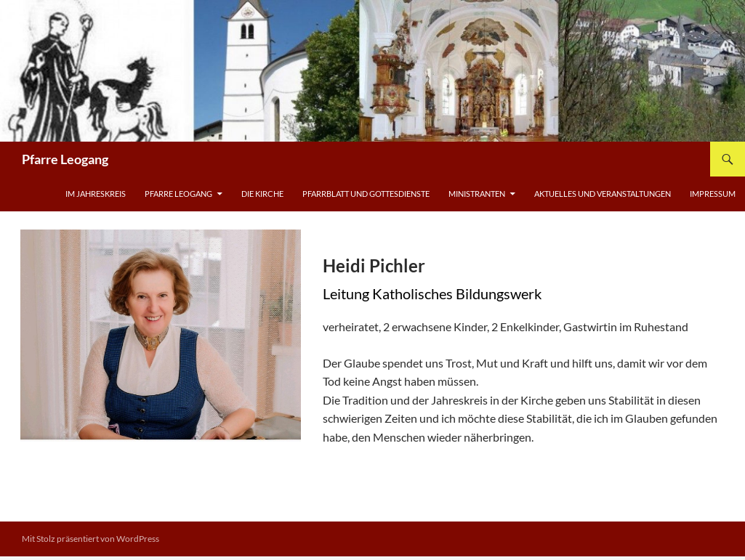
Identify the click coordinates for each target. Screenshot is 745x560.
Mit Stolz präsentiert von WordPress (90, 539)
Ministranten (477, 194)
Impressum (713, 194)
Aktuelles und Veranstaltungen (603, 194)
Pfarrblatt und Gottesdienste (366, 194)
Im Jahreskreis (96, 194)
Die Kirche (262, 194)
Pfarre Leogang (65, 159)
